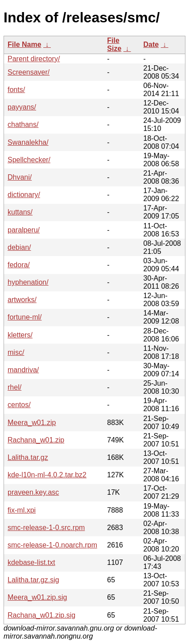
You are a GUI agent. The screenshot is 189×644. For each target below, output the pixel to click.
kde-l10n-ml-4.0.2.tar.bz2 (47, 475)
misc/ (16, 352)
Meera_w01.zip (32, 423)
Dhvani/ (20, 177)
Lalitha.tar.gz (28, 457)
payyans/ (22, 107)
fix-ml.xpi (22, 510)
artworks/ (22, 300)
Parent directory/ (34, 59)
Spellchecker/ (29, 160)
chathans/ (23, 124)
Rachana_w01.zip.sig (41, 615)
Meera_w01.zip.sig (37, 597)
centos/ (19, 405)
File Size (114, 44)
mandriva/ (23, 370)
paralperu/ (24, 230)
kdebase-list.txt (31, 562)
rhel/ (14, 387)
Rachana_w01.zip (36, 440)
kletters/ (20, 335)
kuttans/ (20, 212)
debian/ (19, 247)
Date (151, 44)
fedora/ (19, 265)
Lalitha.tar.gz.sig (33, 580)
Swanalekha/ (28, 142)
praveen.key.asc (33, 492)
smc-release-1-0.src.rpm (46, 528)
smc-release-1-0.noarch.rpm (52, 545)
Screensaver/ (29, 72)
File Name (25, 44)
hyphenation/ (28, 282)
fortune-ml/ (25, 317)
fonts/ (16, 90)
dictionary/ (24, 195)
